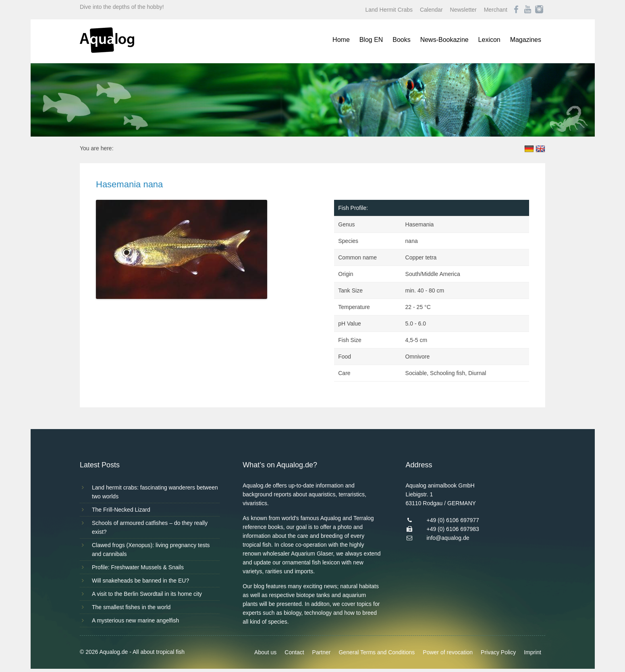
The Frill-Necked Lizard (121, 510)
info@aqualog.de (448, 538)
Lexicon (489, 40)
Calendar (431, 10)
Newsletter (463, 10)
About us (265, 652)
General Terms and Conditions (377, 652)
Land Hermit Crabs (389, 10)
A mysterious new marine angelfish (135, 620)
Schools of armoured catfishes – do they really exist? (150, 527)
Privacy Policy (498, 652)
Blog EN (371, 40)
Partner (322, 652)
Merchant (496, 10)
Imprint (533, 652)
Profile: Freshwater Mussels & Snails (138, 567)
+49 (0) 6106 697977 (453, 520)
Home (341, 40)
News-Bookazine (444, 40)
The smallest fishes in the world (131, 607)
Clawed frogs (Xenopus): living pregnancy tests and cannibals (151, 550)
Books (401, 40)
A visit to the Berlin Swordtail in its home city (147, 594)
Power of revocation (448, 652)
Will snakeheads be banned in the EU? (140, 581)
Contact (294, 652)
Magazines (526, 40)
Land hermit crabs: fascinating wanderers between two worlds (155, 492)
